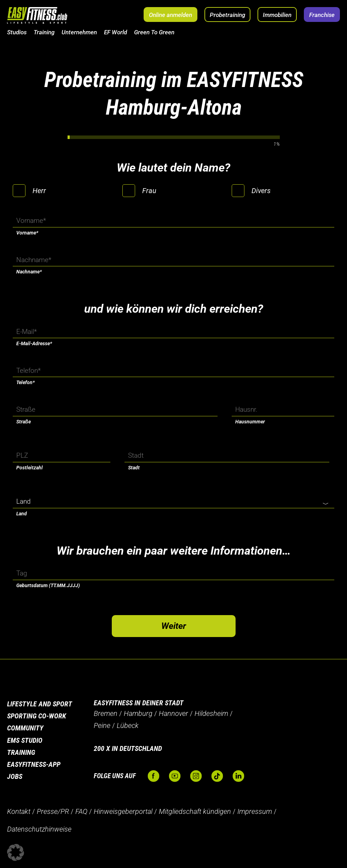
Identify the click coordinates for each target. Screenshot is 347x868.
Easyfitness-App (34, 764)
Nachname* (29, 272)
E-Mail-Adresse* (34, 343)
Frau (149, 191)
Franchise (322, 15)
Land (22, 514)
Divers (261, 191)
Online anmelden (170, 15)
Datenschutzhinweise (39, 829)
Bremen (106, 713)
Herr (39, 191)
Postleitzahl (30, 468)
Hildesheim (211, 713)
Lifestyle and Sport (40, 704)
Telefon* (25, 382)
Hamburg (138, 713)
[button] (16, 852)
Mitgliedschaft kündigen (195, 811)
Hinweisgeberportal (123, 811)
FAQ (81, 811)
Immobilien (277, 15)
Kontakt (19, 811)
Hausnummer (250, 422)
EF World (115, 32)
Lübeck (128, 725)
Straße (24, 422)
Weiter (174, 626)
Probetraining (227, 15)
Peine (102, 725)
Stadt (134, 468)
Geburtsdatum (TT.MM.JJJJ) (48, 585)
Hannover (173, 713)
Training (44, 32)
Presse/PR (53, 811)
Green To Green (154, 32)
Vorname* (27, 233)
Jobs (15, 776)
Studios (17, 32)
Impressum (255, 811)
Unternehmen (79, 32)
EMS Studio (25, 740)
